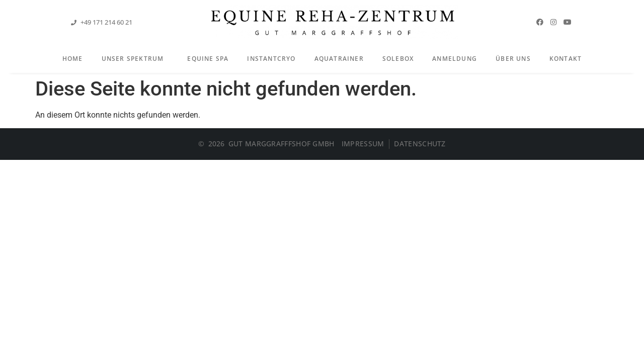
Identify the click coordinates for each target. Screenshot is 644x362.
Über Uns (513, 59)
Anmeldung (455, 59)
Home (73, 59)
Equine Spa (208, 59)
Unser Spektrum (135, 59)
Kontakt (566, 59)
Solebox (398, 59)
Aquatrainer (339, 59)
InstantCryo (271, 59)
